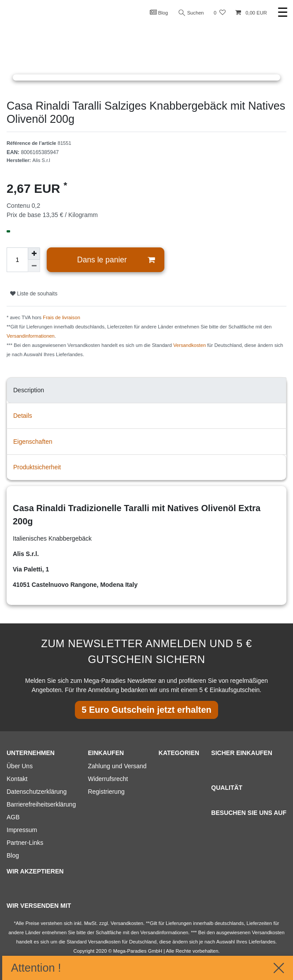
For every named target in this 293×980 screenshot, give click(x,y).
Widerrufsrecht (108, 779)
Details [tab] (23, 416)
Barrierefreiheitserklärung (41, 804)
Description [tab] (29, 390)
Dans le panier (116, 260)
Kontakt (17, 779)
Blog (159, 12)
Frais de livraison (61, 317)
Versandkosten (189, 345)
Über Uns (20, 766)
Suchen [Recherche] (191, 13)
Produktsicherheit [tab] (37, 467)
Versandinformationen (31, 336)
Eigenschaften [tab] (33, 442)
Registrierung (106, 792)
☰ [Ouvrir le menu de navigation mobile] (283, 13)
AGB (13, 817)
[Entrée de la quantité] (17, 260)
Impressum (22, 830)
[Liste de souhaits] (220, 13)
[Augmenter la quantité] (34, 254)
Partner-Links (25, 843)
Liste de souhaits (34, 294)
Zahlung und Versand (117, 766)
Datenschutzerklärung (37, 792)
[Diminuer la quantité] (34, 266)
